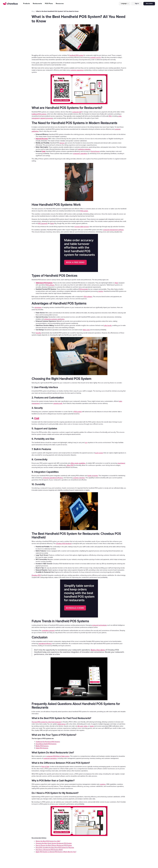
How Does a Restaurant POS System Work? (49, 850)
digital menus (61, 724)
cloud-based (121, 463)
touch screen (99, 453)
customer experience (77, 70)
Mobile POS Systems (42, 746)
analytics (103, 784)
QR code (80, 726)
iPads (116, 283)
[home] (10, 4)
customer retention (79, 478)
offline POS (70, 465)
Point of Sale (45, 767)
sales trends (108, 325)
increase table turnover (82, 227)
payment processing (47, 118)
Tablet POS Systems (42, 748)
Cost (37, 418)
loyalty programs (93, 476)
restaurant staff (77, 112)
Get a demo (149, 4)
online (86, 726)
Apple (52, 223)
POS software (50, 285)
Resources (60, 4)
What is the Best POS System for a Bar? (48, 841)
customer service (95, 57)
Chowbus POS (36, 575)
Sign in (137, 4)
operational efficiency (45, 644)
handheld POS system (76, 55)
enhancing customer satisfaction (54, 319)
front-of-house (95, 151)
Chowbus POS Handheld (64, 544)
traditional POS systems (39, 114)
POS (110, 116)
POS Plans (49, 4)
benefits (38, 333)
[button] (125, 4)
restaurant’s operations (80, 154)
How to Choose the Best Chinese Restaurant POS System (54, 845)
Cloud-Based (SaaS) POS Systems (46, 744)
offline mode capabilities (78, 463)
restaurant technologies (99, 625)
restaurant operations (50, 758)
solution (101, 291)
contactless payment (48, 630)
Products (27, 4)
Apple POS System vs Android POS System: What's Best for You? (56, 852)
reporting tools (58, 403)
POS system (84, 211)
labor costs (86, 330)
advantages (38, 307)
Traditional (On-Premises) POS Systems (48, 742)
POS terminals (83, 289)
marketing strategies (84, 149)
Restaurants (37, 4)
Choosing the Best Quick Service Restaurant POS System (54, 843)
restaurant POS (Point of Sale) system (58, 756)
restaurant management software (113, 230)
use (86, 443)
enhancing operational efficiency (53, 478)
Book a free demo (98, 650)
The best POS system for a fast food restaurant (46, 722)
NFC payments (43, 223)
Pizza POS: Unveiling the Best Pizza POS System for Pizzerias (55, 848)
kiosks (92, 726)
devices (62, 143)
